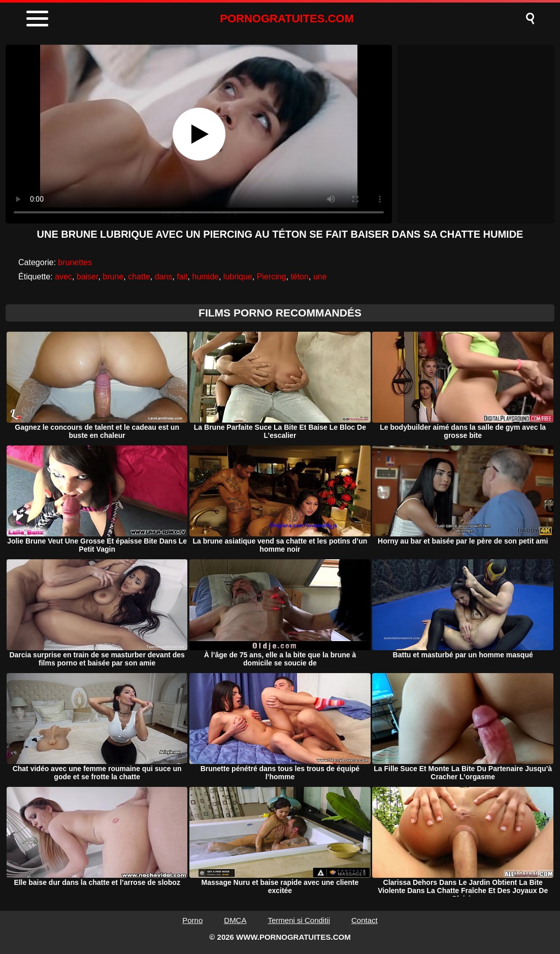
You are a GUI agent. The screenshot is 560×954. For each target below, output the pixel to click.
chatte (139, 277)
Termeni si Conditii (299, 920)
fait (182, 277)
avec (63, 277)
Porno (192, 920)
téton (300, 277)
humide (205, 277)
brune (113, 277)
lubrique (238, 277)
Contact (365, 920)
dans (164, 277)
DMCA (235, 920)
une (320, 277)
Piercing (272, 277)
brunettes (75, 262)
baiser (88, 277)
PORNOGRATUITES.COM (287, 19)
